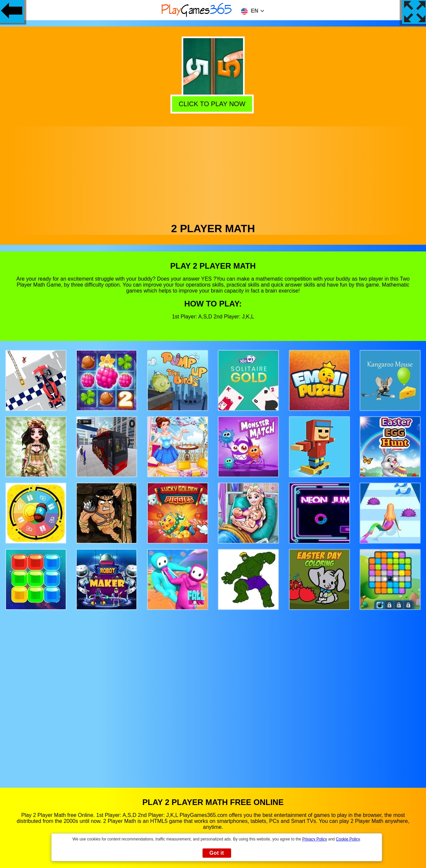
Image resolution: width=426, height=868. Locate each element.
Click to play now (213, 103)
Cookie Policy (348, 839)
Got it (216, 853)
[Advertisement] (213, 173)
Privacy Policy (315, 839)
